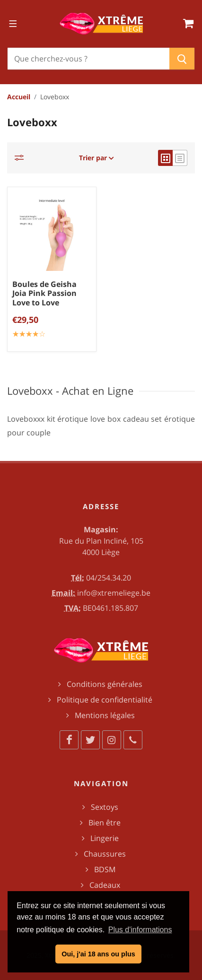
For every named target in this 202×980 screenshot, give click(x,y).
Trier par (97, 158)
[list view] (180, 158)
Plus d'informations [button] (140, 930)
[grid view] (165, 158)
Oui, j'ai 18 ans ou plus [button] (98, 954)
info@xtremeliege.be (114, 593)
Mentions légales (105, 715)
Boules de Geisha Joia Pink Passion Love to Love (44, 293)
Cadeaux (105, 885)
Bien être (105, 823)
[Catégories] (22, 158)
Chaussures (105, 854)
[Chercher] (88, 59)
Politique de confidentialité (105, 700)
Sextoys (105, 807)
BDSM (105, 869)
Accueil (19, 97)
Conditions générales (105, 684)
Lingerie (105, 838)
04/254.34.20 (109, 578)
